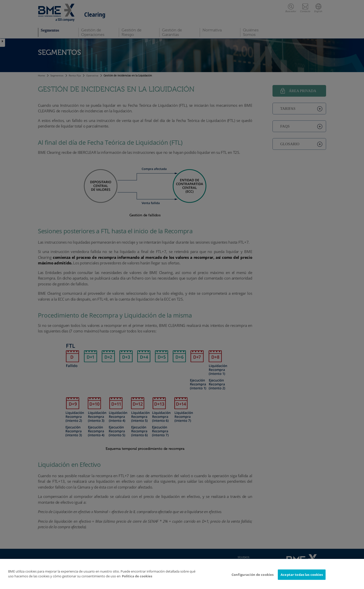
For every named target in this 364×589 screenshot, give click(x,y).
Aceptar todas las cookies (302, 578)
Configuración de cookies (253, 578)
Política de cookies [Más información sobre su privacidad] (137, 579)
